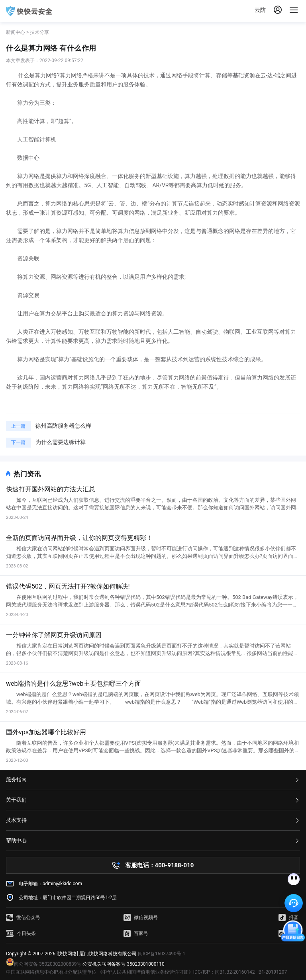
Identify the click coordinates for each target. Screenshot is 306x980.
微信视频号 (141, 917)
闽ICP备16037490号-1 (162, 954)
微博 (288, 933)
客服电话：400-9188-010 (160, 865)
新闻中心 (16, 32)
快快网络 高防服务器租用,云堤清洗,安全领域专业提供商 (29, 11)
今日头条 (21, 933)
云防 (260, 10)
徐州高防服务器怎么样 (63, 426)
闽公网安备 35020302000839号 (44, 964)
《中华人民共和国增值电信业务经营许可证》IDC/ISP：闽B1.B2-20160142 (176, 972)
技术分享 (39, 32)
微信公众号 (23, 917)
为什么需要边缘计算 (61, 442)
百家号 (136, 933)
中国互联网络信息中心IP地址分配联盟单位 (51, 972)
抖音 (288, 917)
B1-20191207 (273, 972)
